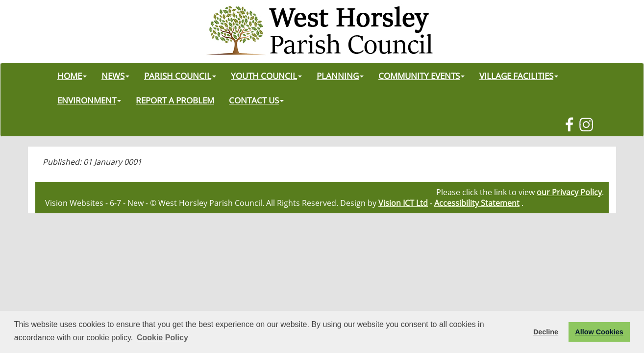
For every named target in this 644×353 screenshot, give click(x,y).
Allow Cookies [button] (599, 332)
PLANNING (340, 76)
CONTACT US (256, 100)
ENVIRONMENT (89, 100)
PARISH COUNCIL (180, 76)
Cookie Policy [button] (162, 338)
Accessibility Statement (477, 203)
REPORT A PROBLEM (175, 100)
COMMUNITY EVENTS (421, 76)
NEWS (115, 76)
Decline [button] (546, 332)
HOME (72, 76)
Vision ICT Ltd (403, 203)
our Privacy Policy (569, 192)
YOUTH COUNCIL (266, 76)
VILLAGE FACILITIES (519, 76)
